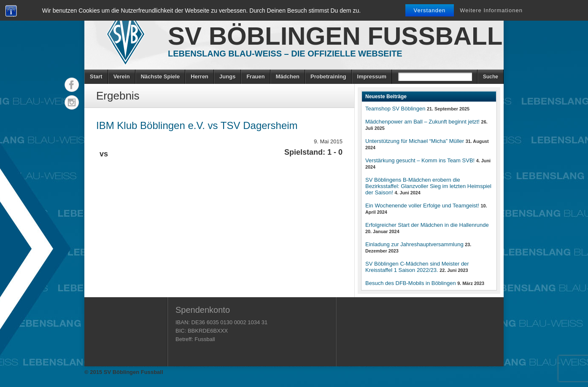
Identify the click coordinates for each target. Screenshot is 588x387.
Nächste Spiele (160, 77)
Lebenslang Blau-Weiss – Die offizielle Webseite (285, 54)
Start (96, 77)
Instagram (72, 102)
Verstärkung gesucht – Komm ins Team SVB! (420, 160)
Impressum (372, 77)
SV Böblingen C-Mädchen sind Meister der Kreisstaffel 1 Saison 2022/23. (417, 267)
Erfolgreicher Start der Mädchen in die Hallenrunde (427, 225)
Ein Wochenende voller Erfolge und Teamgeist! (422, 206)
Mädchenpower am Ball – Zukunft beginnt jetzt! (422, 122)
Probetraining (328, 77)
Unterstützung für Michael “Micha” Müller (415, 141)
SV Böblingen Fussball (335, 36)
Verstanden (430, 10)
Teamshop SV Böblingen (395, 109)
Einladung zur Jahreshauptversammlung (414, 244)
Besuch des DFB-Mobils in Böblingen (411, 283)
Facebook (72, 85)
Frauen (255, 77)
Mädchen (288, 77)
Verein (122, 77)
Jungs (227, 77)
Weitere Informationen (491, 10)
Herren (200, 77)
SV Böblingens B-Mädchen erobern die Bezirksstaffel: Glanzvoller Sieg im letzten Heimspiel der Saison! (428, 186)
